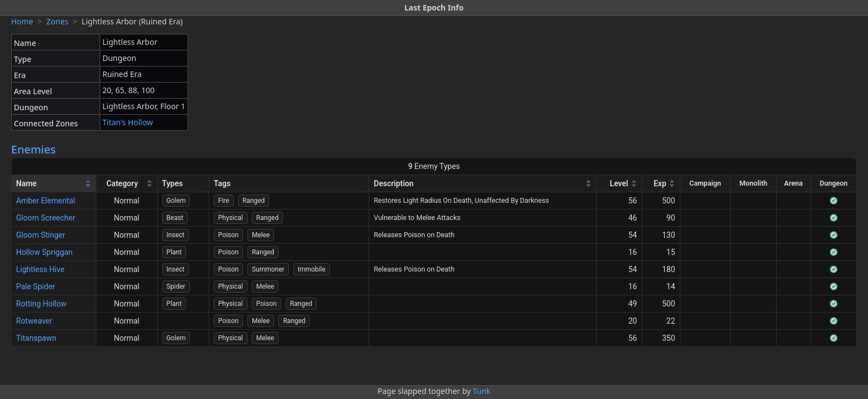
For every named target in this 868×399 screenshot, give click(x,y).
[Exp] (661, 184)
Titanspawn (36, 338)
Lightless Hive (40, 269)
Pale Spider (35, 287)
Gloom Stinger (41, 235)
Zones (58, 21)
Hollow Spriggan (44, 252)
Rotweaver (34, 321)
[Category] (127, 184)
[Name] (54, 184)
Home (22, 21)
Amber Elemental (46, 201)
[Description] (483, 184)
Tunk (482, 391)
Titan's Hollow (128, 122)
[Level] (619, 184)
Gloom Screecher (46, 218)
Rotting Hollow (42, 304)
